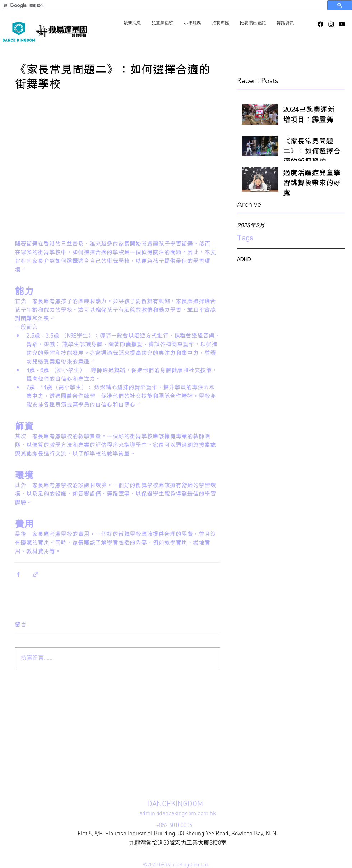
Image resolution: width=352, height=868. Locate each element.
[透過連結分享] (36, 574)
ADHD (244, 259)
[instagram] (331, 24)
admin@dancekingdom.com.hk (178, 813)
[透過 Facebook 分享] (18, 574)
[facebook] (320, 24)
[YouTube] (342, 24)
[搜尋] (160, 5)
